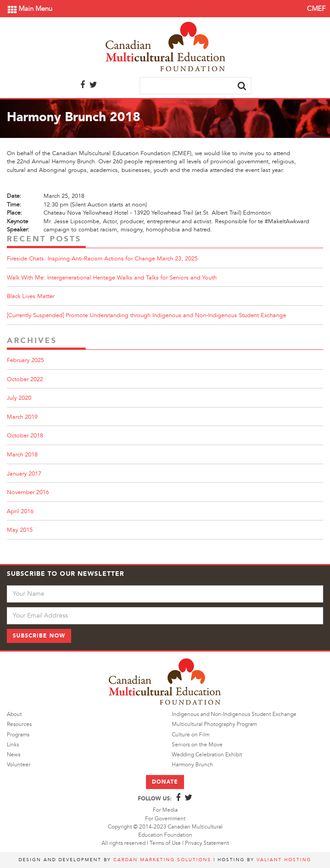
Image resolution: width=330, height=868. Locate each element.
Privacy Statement (207, 843)
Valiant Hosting (284, 860)
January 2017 (24, 474)
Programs (18, 735)
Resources (19, 724)
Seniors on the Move (197, 745)
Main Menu (30, 9)
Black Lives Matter (31, 296)
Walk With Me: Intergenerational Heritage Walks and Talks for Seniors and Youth (112, 278)
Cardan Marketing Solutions (162, 860)
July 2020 (19, 398)
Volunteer (19, 765)
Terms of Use (165, 843)
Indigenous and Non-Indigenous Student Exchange (234, 714)
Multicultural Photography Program (214, 724)
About (14, 714)
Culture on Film (191, 735)
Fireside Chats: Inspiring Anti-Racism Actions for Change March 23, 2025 (102, 259)
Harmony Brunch (192, 765)
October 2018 (25, 436)
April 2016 (20, 511)
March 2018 (22, 455)
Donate (165, 782)
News (14, 755)
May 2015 (20, 530)
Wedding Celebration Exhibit (207, 755)
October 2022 (25, 379)
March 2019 (22, 417)
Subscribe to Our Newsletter (66, 574)
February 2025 (25, 360)
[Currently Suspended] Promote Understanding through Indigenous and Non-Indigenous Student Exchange (146, 315)
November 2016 (28, 492)
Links (13, 745)
